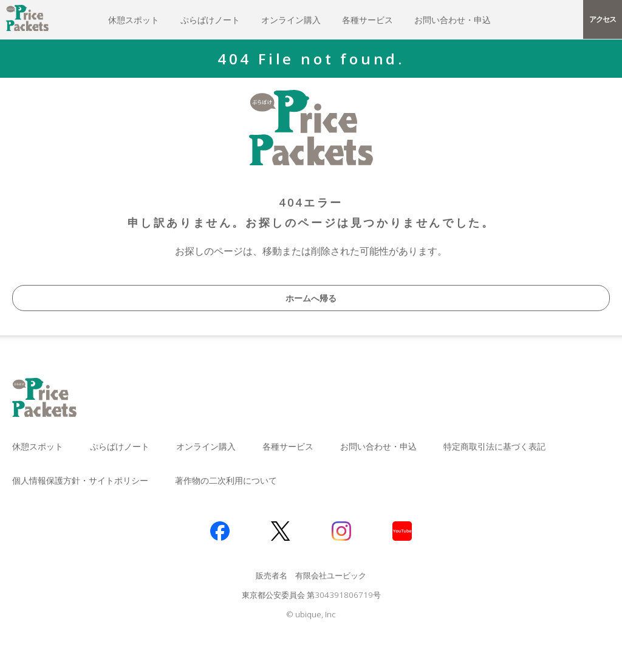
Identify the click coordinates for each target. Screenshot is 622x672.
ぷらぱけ (210, 20)
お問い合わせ (453, 20)
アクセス (602, 19)
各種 (367, 20)
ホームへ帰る (311, 298)
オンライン (291, 20)
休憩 (134, 20)
